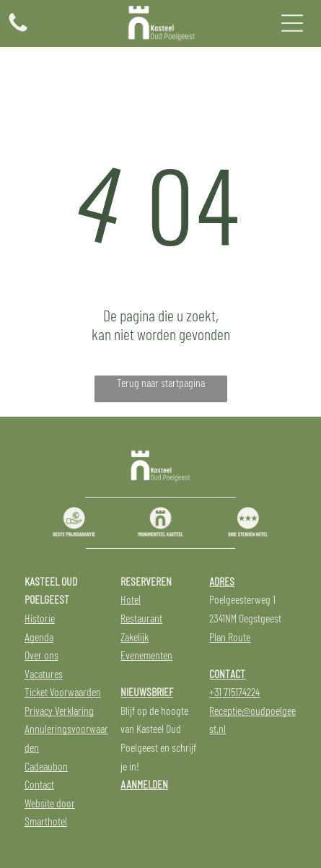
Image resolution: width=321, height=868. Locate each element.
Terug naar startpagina (161, 382)
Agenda (39, 637)
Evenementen (146, 655)
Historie (40, 618)
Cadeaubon (46, 766)
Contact (39, 784)
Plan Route (230, 637)
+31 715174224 (234, 691)
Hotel (131, 599)
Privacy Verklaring (59, 710)
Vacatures (44, 673)
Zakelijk (135, 637)
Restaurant (141, 618)
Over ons (41, 655)
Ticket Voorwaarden (63, 691)
